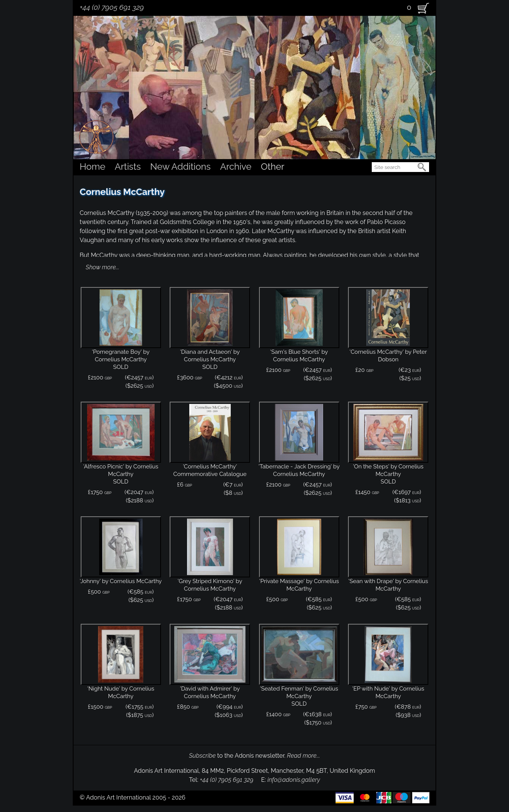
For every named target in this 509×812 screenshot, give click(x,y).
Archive (236, 167)
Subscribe (202, 756)
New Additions (180, 167)
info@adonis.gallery (294, 780)
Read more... (304, 756)
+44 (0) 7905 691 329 (112, 7)
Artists (128, 167)
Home (92, 167)
